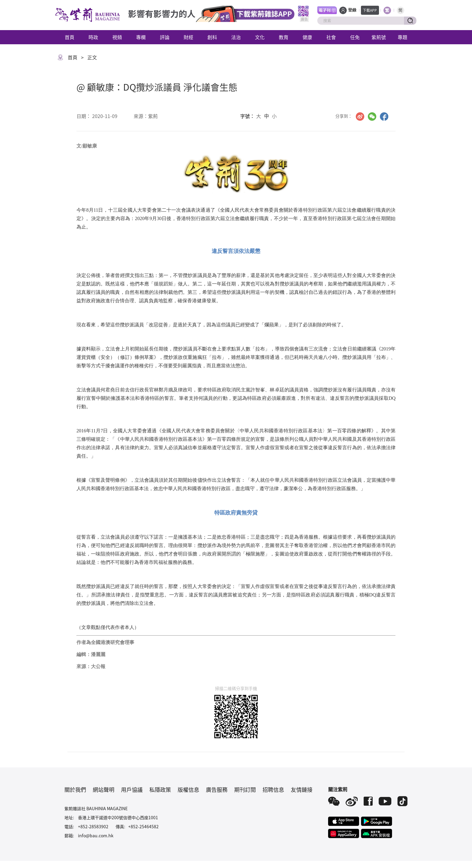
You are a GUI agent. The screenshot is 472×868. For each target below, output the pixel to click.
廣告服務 (217, 789)
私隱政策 (160, 789)
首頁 (70, 37)
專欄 (141, 37)
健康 (307, 37)
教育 (284, 37)
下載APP (370, 10)
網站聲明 (104, 789)
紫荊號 (379, 37)
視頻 (117, 37)
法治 (236, 37)
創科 (212, 37)
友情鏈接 (302, 789)
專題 (402, 37)
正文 (92, 57)
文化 (260, 37)
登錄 (352, 10)
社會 (331, 37)
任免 (355, 37)
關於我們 (75, 789)
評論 (165, 37)
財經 (188, 37)
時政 (93, 37)
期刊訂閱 (245, 789)
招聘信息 (273, 789)
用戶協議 (132, 789)
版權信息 (188, 789)
